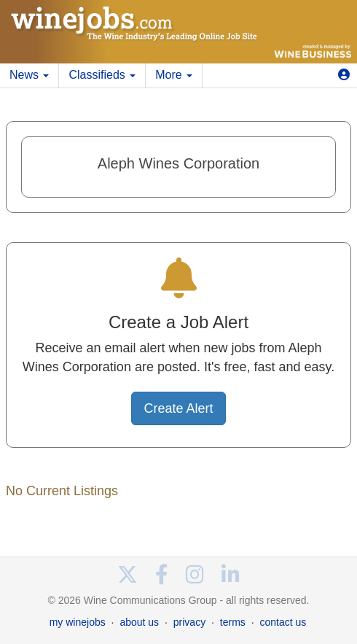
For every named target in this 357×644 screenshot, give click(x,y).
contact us (283, 622)
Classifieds (102, 75)
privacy (189, 622)
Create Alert (178, 408)
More (174, 75)
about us (139, 622)
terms (233, 622)
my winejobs (78, 622)
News (29, 75)
